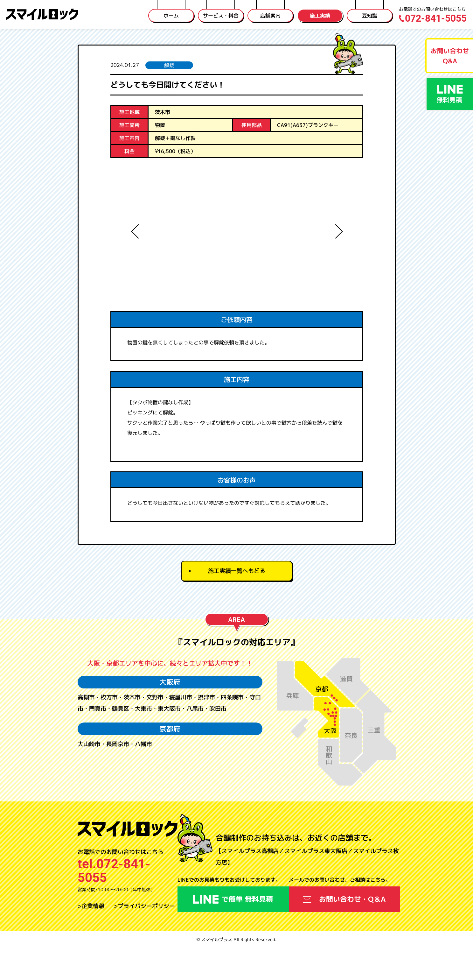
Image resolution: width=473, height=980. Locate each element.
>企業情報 (91, 938)
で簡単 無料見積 (233, 931)
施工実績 (320, 16)
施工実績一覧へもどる (237, 603)
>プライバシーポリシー (144, 938)
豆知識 (370, 16)
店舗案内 (270, 16)
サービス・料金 (221, 16)
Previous (136, 231)
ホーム (171, 16)
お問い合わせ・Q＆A (344, 931)
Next (337, 231)
